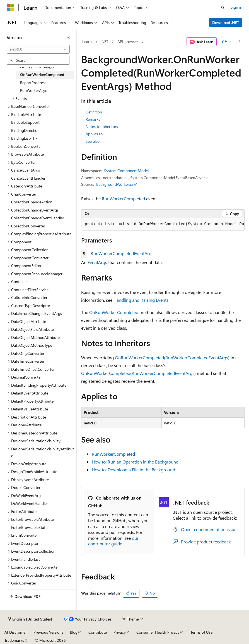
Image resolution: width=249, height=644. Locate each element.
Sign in (236, 7)
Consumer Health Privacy (158, 632)
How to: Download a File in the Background (133, 470)
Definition (94, 112)
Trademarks (14, 640)
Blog (74, 632)
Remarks (93, 119)
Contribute (98, 632)
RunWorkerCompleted (123, 199)
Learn (87, 41)
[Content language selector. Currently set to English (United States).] (30, 619)
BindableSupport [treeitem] (25, 122)
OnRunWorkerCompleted (114, 312)
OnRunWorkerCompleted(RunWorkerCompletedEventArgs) (172, 357)
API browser (128, 41)
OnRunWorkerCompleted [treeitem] (42, 74)
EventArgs (97, 262)
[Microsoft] (10, 8)
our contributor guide (113, 541)
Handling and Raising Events (141, 300)
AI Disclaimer (16, 632)
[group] (163, 224)
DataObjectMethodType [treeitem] (32, 345)
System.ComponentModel (126, 171)
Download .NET (226, 22)
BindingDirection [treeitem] (25, 130)
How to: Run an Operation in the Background (135, 462)
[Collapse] (68, 37)
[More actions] (240, 42)
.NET (104, 41)
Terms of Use (201, 632)
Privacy (120, 632)
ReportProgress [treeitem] (33, 83)
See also (93, 141)
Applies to (94, 134)
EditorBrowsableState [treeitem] (29, 527)
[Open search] (223, 8)
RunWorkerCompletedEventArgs (122, 253)
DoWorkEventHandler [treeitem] (30, 503)
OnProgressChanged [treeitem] (38, 67)
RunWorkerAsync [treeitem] (35, 90)
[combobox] (38, 49)
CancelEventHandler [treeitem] (28, 178)
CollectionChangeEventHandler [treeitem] (38, 218)
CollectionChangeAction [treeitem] (32, 202)
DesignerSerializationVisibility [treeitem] (36, 441)
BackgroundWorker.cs (115, 184)
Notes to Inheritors (102, 126)
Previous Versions (48, 632)
